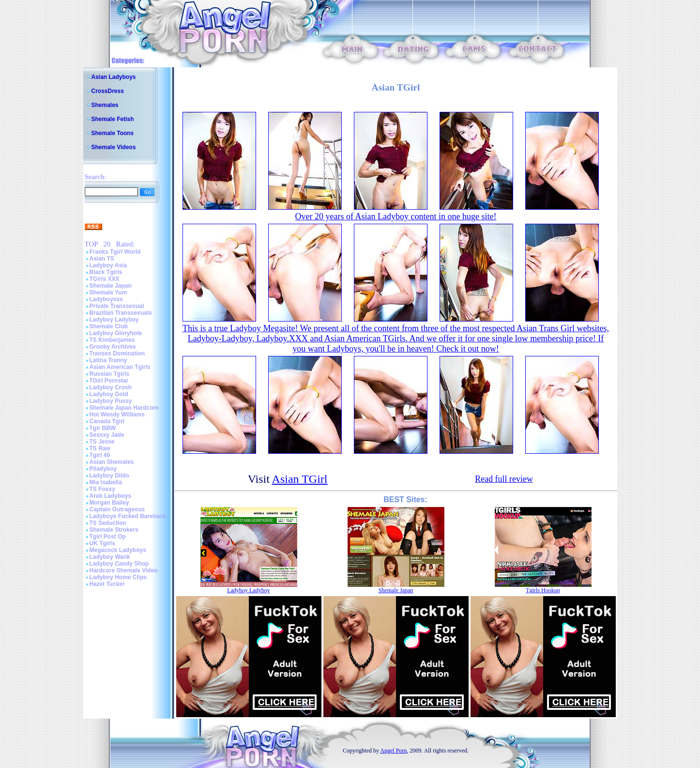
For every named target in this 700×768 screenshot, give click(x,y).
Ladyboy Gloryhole (116, 333)
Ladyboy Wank (110, 557)
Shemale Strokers (114, 530)
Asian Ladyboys (114, 77)
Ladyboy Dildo (110, 476)
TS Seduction (108, 523)
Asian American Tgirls (120, 367)
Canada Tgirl (107, 421)
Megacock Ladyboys (118, 550)
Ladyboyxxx (106, 299)
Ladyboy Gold (109, 394)
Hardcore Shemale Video (124, 570)
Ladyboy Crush (111, 387)
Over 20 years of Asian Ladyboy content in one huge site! (396, 216)
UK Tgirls (102, 543)
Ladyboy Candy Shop (119, 564)
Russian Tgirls (110, 374)
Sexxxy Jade (107, 435)
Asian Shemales (112, 462)
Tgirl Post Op (108, 537)
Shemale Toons (113, 133)
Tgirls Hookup (543, 590)
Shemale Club (109, 326)
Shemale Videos (114, 147)
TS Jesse (102, 442)
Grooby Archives (113, 347)
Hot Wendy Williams (117, 415)
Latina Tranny (108, 360)
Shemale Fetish (113, 119)
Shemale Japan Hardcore (124, 408)
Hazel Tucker (107, 584)
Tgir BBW (103, 428)
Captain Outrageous (117, 509)
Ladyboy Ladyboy (114, 320)
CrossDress (108, 91)
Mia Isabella (106, 482)
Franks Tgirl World (115, 252)
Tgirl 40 (100, 455)
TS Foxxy (102, 489)
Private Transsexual (117, 306)
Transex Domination (117, 353)
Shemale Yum (108, 292)
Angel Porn (393, 751)
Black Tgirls (106, 272)
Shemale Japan (111, 286)
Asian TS (102, 259)
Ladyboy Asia (108, 265)
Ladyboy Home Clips (118, 577)
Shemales (105, 105)
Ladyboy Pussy (111, 401)
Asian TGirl (300, 479)
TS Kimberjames (112, 340)
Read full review (504, 479)
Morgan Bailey (109, 503)
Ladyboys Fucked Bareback (128, 516)
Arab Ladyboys (111, 496)
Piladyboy (103, 469)
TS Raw (100, 448)
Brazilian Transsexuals (121, 313)
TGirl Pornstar (109, 381)
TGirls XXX (105, 279)
